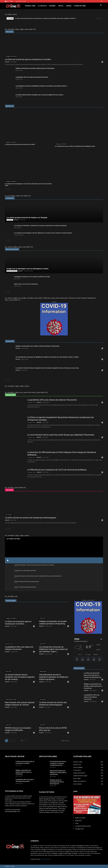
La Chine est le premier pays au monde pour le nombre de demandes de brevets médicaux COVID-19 (45, 18)
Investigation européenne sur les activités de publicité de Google (32, 277)
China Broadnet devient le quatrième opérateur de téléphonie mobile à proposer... (54, 677)
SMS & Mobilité (43, 672)
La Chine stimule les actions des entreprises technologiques (31, 518)
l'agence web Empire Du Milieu (68, 853)
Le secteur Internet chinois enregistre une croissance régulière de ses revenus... (40, 95)
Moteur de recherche (12, 271)
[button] (101, 5)
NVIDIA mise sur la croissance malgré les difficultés (18, 729)
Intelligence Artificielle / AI (12, 56)
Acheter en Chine (80, 818)
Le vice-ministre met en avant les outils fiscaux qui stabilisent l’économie (61, 435)
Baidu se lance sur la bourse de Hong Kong (26, 284)
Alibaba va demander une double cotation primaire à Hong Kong (35, 68)
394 (22, 741)
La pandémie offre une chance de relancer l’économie (32, 77)
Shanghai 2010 (79, 829)
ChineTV (7, 62)
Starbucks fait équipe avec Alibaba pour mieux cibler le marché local (58, 773)
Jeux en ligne (9, 515)
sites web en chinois (51, 809)
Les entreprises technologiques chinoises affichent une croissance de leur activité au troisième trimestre (43, 233)
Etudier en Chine (80, 6)
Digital (61, 6)
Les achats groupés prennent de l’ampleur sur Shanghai (27, 218)
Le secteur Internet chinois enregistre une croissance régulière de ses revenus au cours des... (48, 368)
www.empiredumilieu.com (12, 811)
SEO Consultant (52, 853)
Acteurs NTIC (43, 618)
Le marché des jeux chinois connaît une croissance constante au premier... (58, 763)
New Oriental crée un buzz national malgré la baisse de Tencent (20, 704)
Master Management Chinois (47, 799)
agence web (61, 807)
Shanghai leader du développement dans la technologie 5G (57, 782)
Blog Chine (78, 821)
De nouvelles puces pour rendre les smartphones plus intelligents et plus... (76, 146)
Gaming (69, 6)
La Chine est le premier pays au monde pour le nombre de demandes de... (93, 675)
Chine (77, 823)
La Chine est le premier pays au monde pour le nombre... (29, 59)
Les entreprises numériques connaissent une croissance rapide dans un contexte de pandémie (40, 226)
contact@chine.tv (46, 859)
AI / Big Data (42, 6)
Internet (52, 6)
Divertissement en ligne (11, 699)
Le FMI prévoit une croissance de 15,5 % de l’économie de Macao (57, 470)
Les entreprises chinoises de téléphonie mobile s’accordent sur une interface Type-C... (42, 86)
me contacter (52, 810)
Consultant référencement (83, 826)
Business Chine (30, 6)
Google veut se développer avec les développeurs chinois (27, 269)
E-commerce (10, 220)
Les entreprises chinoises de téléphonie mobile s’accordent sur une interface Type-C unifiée (47, 357)
